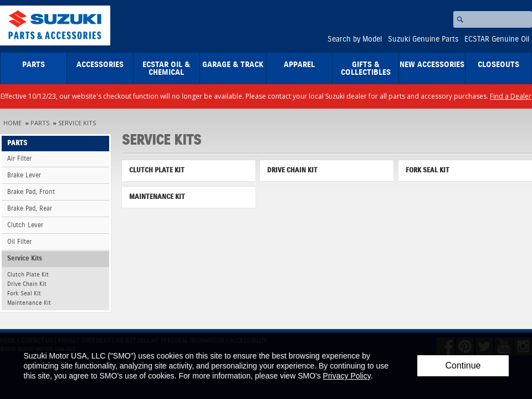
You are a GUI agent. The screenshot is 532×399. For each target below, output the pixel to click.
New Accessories (432, 65)
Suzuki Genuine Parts (423, 39)
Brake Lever (24, 175)
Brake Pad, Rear (30, 209)
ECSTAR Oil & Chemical (166, 69)
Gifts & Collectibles (366, 69)
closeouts (498, 65)
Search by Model (355, 39)
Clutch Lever (25, 225)
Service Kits (77, 123)
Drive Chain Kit (27, 284)
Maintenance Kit (29, 303)
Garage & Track (233, 65)
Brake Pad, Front (31, 192)
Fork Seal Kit (24, 293)
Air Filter (19, 159)
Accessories (100, 65)
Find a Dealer (511, 96)
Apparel (299, 65)
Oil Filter (19, 242)
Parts (34, 65)
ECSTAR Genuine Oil (497, 39)
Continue (463, 365)
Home (12, 123)
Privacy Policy (347, 376)
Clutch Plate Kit (28, 275)
